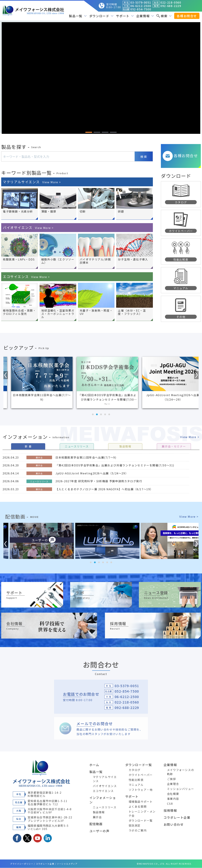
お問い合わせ (174, 825)
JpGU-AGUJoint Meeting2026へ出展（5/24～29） (92, 473)
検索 (164, 16)
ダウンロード (101, 16)
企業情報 (145, 16)
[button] (89, 132)
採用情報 (170, 811)
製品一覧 (78, 16)
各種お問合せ (187, 16)
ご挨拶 (172, 779)
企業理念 (173, 784)
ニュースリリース (105, 807)
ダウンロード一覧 (139, 765)
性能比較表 (136, 780)
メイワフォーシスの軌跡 (181, 772)
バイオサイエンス (28, 228)
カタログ (135, 770)
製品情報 (99, 812)
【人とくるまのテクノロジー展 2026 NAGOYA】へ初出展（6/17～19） (104, 489)
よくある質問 (138, 807)
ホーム (94, 765)
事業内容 (173, 799)
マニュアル (136, 785)
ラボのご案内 (138, 830)
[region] (101, 78)
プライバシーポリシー (22, 864)
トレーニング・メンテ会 (142, 814)
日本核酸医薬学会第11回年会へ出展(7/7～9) (86, 457)
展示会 (97, 817)
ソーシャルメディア (67, 864)
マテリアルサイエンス (32, 182)
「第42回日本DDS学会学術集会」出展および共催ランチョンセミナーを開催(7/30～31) (115, 465)
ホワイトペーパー (141, 775)
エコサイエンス (26, 277)
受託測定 (135, 826)
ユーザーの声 (99, 831)
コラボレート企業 (177, 818)
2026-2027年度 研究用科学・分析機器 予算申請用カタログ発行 (99, 481)
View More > (190, 437)
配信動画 (96, 824)
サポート (125, 16)
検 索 (144, 157)
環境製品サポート (141, 802)
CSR (170, 804)
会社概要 (173, 794)
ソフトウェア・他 (141, 790)
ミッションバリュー (181, 789)
